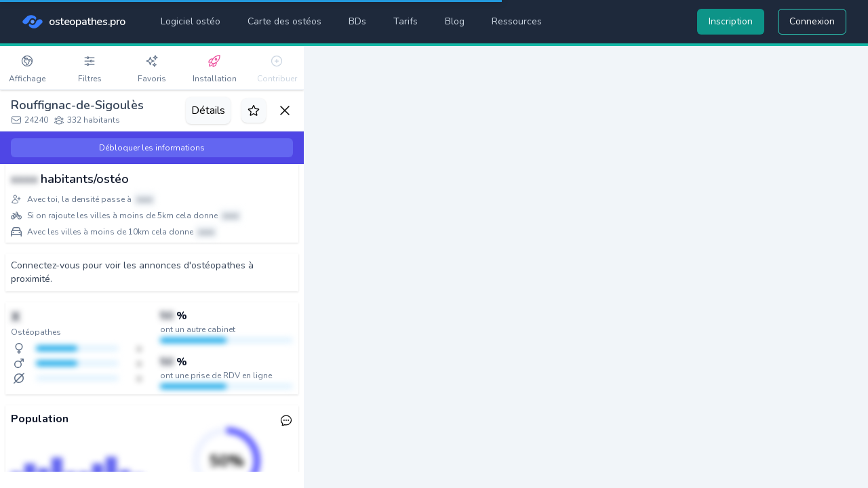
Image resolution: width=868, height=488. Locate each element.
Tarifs (406, 21)
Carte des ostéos (284, 21)
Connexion (812, 21)
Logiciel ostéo (191, 21)
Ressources (517, 21)
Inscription (731, 21)
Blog (455, 21)
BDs (357, 21)
